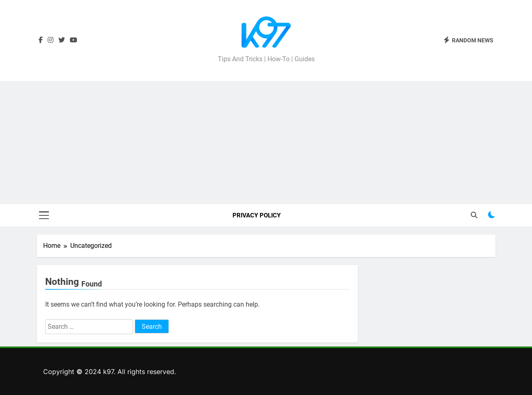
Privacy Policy (257, 215)
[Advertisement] (266, 143)
